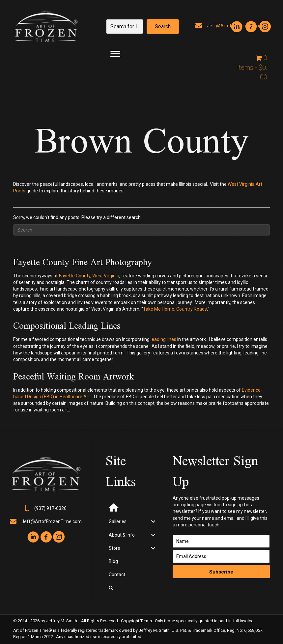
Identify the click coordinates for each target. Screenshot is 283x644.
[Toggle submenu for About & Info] (153, 535)
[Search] (141, 230)
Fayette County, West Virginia (89, 276)
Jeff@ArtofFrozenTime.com (52, 521)
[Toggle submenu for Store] (153, 548)
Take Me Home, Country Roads (175, 309)
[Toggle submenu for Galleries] (153, 522)
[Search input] (125, 27)
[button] (163, 27)
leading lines (163, 339)
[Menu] (115, 54)
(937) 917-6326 (50, 508)
